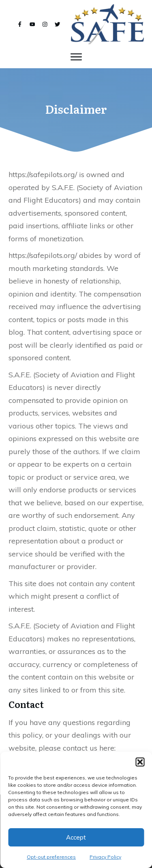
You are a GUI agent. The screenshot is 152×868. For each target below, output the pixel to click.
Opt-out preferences (51, 857)
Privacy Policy (105, 857)
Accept (76, 837)
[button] (140, 762)
